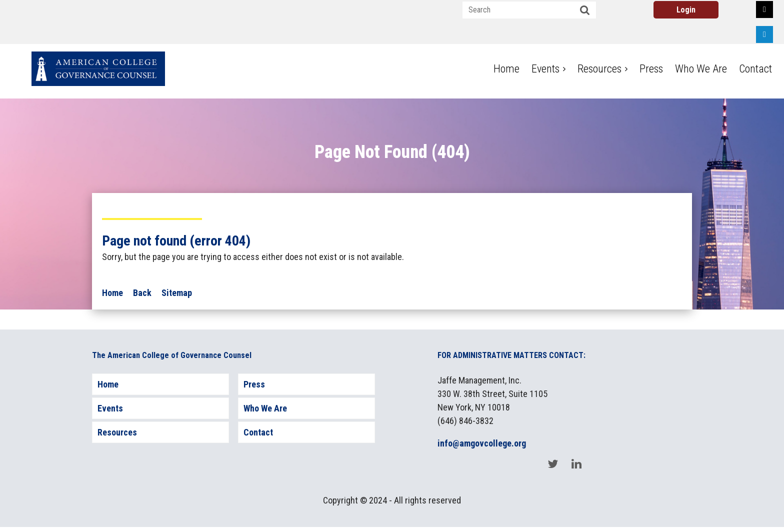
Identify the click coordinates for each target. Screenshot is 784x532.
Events (110, 408)
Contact (258, 432)
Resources (117, 432)
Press (254, 384)
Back (142, 293)
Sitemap (177, 293)
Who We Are (265, 408)
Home (112, 293)
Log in (686, 10)
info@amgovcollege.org (482, 443)
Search (585, 10)
